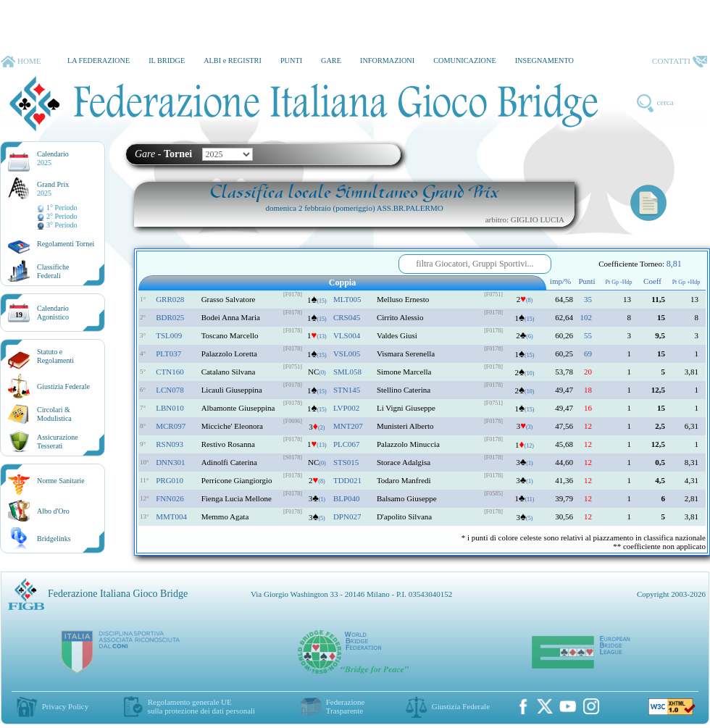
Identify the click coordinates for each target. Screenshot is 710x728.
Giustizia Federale (63, 386)
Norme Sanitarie (61, 481)
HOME (21, 62)
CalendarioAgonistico (53, 313)
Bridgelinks (54, 539)
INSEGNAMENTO (544, 60)
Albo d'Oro (53, 511)
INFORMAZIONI (387, 60)
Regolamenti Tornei (66, 244)
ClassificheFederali (53, 271)
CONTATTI (680, 62)
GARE (331, 60)
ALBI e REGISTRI (233, 60)
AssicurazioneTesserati (58, 442)
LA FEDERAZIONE (99, 60)
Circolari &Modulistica (54, 414)
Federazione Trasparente (346, 706)
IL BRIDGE (167, 60)
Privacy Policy (65, 706)
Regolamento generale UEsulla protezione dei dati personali (201, 706)
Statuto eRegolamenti (55, 356)
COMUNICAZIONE (465, 60)
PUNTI (291, 60)
